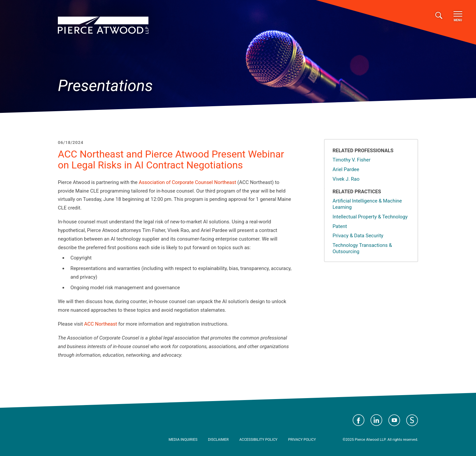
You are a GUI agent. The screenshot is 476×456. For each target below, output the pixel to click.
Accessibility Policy (258, 440)
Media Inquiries (183, 440)
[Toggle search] (439, 16)
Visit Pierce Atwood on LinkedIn (377, 420)
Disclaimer (218, 440)
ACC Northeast (101, 324)
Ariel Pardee (346, 169)
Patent (340, 226)
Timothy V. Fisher (352, 160)
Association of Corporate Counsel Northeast (188, 182)
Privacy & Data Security (358, 236)
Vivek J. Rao (346, 179)
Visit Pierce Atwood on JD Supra (412, 420)
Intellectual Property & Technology (370, 217)
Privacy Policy (302, 440)
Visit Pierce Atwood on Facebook (359, 420)
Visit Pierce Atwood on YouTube (394, 420)
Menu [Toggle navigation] (458, 17)
